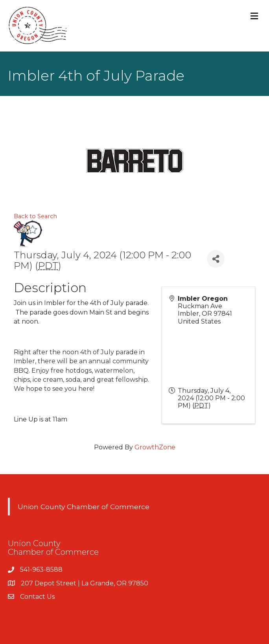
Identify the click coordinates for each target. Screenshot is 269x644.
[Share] (216, 259)
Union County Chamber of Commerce (84, 507)
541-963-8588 (41, 569)
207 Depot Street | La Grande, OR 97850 (85, 583)
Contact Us (37, 597)
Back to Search (35, 216)
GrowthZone (155, 447)
